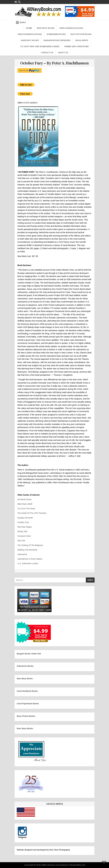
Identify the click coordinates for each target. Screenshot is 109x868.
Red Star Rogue (25, 527)
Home (29, 28)
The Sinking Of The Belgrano (30, 545)
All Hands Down (25, 499)
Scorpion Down (24, 536)
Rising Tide (22, 531)
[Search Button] (19, 2)
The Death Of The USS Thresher (32, 513)
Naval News (82, 40)
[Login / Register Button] (16, 2)
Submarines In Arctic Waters (30, 559)
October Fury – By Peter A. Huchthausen (54, 63)
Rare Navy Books (30, 40)
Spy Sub (21, 541)
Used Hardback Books (71, 28)
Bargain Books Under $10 (57, 40)
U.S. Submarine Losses (28, 563)
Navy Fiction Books (81, 34)
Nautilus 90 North (25, 518)
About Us (63, 53)
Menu (23, 22)
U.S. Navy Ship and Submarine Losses (40, 46)
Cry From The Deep (26, 509)
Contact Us (47, 53)
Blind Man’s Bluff (25, 504)
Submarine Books (56, 34)
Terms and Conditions (76, 46)
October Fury (23, 522)
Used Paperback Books (30, 34)
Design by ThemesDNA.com (72, 865)
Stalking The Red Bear (27, 550)
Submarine (22, 554)
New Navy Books (46, 28)
